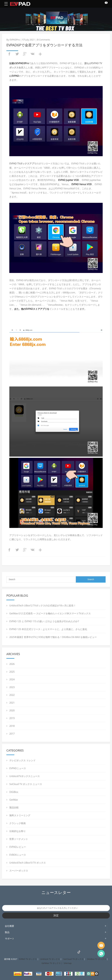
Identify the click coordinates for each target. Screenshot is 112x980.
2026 (12, 664)
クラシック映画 (17, 823)
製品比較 (14, 807)
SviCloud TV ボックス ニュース (26, 784)
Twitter (46, 952)
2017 (12, 734)
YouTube (66, 952)
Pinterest (53, 952)
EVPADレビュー (18, 847)
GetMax (14, 800)
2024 (12, 679)
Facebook (33, 952)
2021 (12, 703)
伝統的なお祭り (17, 831)
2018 (12, 726)
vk (33, 54)
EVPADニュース (18, 768)
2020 (12, 710)
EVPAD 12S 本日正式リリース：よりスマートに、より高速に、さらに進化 (48, 629)
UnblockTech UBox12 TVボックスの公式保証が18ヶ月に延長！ (43, 606)
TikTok (79, 952)
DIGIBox (14, 792)
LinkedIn (59, 952)
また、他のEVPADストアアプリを (32, 309)
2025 (12, 672)
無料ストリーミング (20, 815)
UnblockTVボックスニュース (25, 776)
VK (72, 952)
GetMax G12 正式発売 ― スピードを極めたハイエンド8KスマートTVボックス (50, 613)
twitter (17, 54)
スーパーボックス (19, 871)
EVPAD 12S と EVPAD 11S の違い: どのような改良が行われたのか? (44, 621)
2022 (12, 695)
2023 (12, 687)
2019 (12, 718)
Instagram (40, 952)
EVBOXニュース (18, 855)
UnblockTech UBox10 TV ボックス (28, 863)
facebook (9, 54)
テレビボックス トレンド (22, 760)
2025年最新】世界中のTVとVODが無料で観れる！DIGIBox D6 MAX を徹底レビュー (53, 637)
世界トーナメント (19, 839)
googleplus (25, 54)
